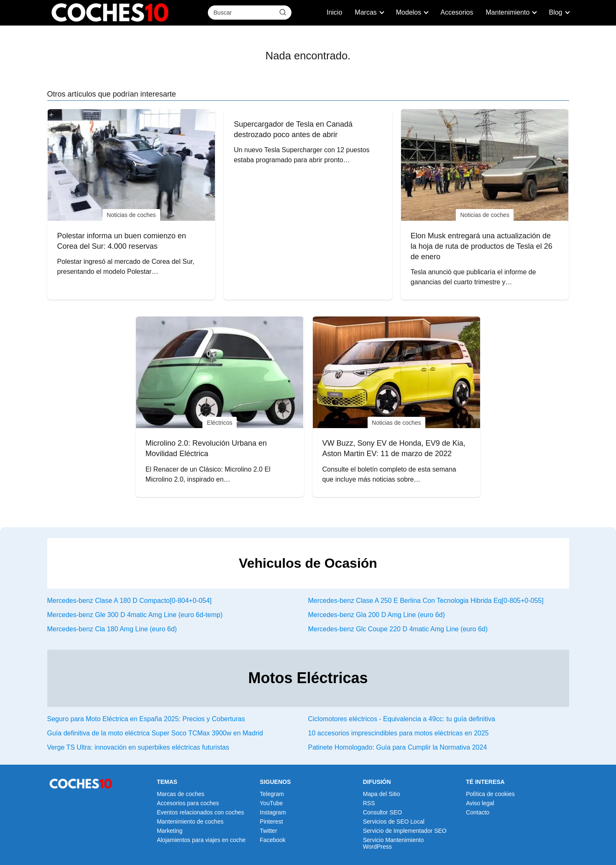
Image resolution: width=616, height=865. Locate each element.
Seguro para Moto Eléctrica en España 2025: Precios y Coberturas (146, 719)
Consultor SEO (382, 812)
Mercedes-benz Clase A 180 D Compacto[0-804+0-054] (130, 601)
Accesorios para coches (188, 803)
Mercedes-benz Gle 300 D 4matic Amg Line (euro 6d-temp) (135, 615)
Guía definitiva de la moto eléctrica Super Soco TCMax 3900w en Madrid (155, 733)
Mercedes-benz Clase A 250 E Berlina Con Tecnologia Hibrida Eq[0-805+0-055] (426, 601)
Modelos (409, 12)
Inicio (334, 12)
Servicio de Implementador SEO (405, 831)
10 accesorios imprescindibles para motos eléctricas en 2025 (399, 733)
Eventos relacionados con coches (201, 812)
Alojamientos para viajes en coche (201, 840)
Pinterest (271, 822)
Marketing (170, 831)
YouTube (271, 803)
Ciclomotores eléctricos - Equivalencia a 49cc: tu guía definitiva (402, 719)
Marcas (366, 12)
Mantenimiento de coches (190, 822)
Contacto (478, 812)
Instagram (273, 812)
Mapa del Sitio (382, 794)
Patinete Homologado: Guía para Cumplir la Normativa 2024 (398, 747)
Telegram (272, 794)
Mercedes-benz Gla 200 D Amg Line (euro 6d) (377, 615)
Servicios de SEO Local (394, 822)
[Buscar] (282, 12)
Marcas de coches (181, 794)
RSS (369, 803)
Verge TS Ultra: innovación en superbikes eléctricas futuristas (138, 747)
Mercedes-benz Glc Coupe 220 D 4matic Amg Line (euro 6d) (398, 629)
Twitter (268, 831)
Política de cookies (490, 794)
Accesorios (457, 12)
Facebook (272, 840)
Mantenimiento (508, 12)
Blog (555, 12)
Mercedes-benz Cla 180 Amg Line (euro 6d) (112, 629)
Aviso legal (480, 803)
